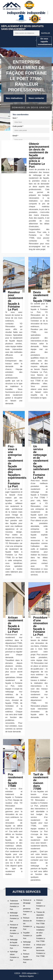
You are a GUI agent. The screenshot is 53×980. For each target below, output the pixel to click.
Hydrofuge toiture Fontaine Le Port (14, 956)
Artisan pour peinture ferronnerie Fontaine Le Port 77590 (41, 950)
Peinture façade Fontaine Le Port (28, 958)
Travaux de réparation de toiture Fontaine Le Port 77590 (41, 918)
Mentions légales (26, 976)
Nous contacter (36, 98)
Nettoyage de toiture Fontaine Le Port (28, 946)
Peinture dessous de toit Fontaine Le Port (28, 924)
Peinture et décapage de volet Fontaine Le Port (14, 930)
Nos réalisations (14, 98)
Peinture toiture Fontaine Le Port (41, 904)
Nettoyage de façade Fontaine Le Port (14, 944)
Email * (15, 136)
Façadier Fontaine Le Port (28, 936)
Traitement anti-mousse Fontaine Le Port (14, 905)
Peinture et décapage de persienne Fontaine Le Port (28, 907)
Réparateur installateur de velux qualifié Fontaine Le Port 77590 (41, 934)
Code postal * (18, 126)
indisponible (16, 13)
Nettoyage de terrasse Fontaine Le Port (14, 917)
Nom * (15, 118)
